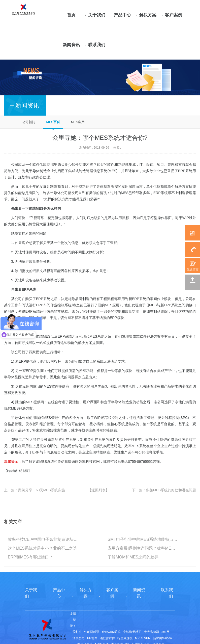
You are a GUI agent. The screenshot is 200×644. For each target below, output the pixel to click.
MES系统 (47, 462)
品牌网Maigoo (162, 638)
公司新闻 (29, 122)
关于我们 (97, 15)
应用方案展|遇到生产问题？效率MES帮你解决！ (143, 548)
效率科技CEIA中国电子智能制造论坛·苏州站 (43, 539)
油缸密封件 (107, 638)
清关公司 (79, 638)
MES (112, 171)
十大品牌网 (151, 632)
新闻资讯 (71, 45)
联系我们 (97, 45)
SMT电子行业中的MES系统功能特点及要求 (143, 539)
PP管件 (92, 638)
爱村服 (77, 632)
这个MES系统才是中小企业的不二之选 (42, 548)
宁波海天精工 (132, 632)
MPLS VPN (143, 638)
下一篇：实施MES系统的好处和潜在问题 (164, 490)
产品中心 (122, 15)
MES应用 (78, 122)
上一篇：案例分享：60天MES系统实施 (35, 490)
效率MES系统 (135, 446)
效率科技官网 (89, 462)
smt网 (165, 632)
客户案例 (174, 15)
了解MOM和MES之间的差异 (133, 557)
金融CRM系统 (111, 632)
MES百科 (53, 122)
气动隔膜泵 (92, 632)
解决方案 (148, 15)
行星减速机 (125, 638)
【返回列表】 (98, 490)
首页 (71, 15)
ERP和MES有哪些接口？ (30, 557)
